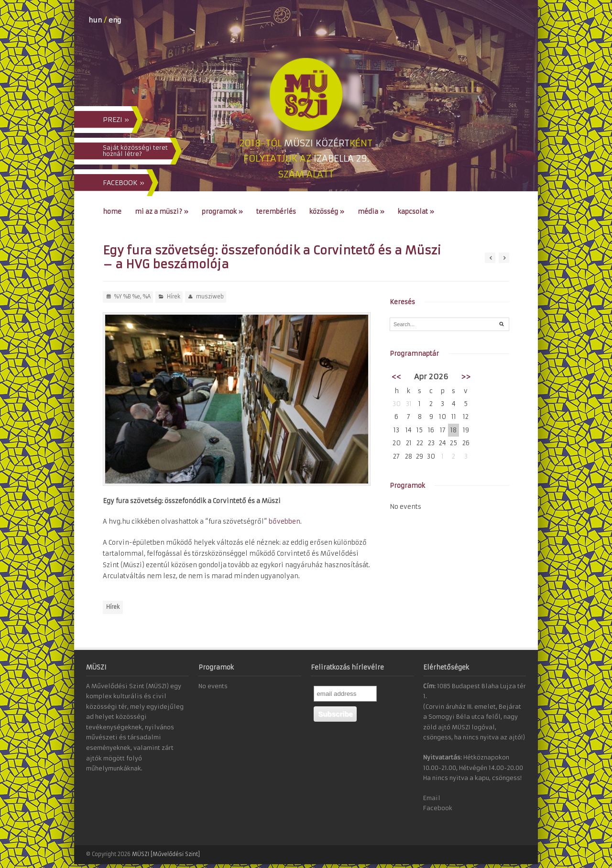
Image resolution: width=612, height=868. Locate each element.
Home (112, 212)
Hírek (174, 297)
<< (396, 377)
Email (432, 798)
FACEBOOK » (124, 183)
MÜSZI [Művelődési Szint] (166, 854)
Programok (222, 212)
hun (95, 20)
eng (115, 20)
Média (371, 212)
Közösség (327, 212)
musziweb (210, 297)
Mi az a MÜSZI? (162, 212)
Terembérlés (276, 212)
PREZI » (116, 120)
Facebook (438, 808)
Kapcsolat (416, 212)
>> (466, 377)
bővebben (284, 522)
